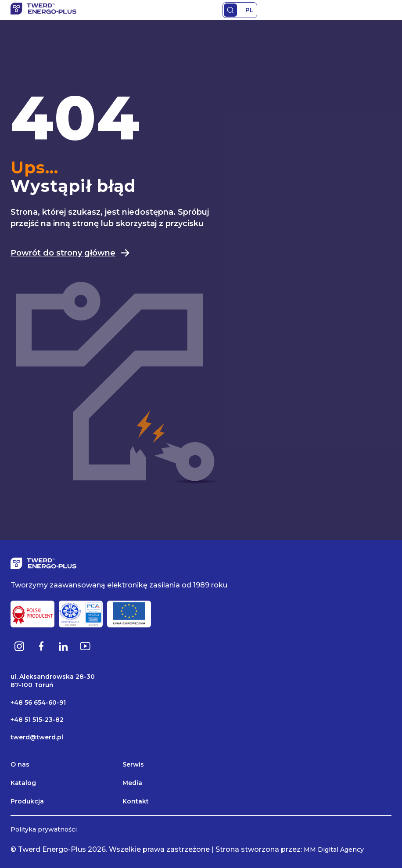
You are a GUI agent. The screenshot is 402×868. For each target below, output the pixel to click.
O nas (20, 764)
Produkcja (27, 801)
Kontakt (136, 801)
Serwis (133, 764)
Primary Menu (386, 10)
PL (249, 10)
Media (132, 783)
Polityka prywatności (44, 829)
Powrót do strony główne (70, 253)
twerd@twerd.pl (37, 737)
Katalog (23, 783)
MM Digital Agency (334, 850)
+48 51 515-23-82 (37, 720)
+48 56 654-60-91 (38, 702)
